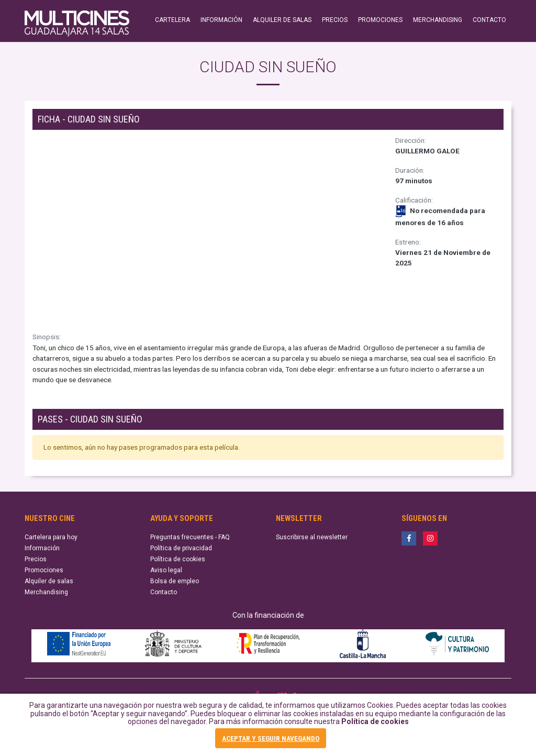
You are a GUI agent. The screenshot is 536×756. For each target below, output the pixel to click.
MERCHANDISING (438, 20)
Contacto (164, 592)
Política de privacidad (181, 548)
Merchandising (46, 592)
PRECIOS (335, 20)
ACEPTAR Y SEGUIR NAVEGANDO (271, 738)
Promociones (44, 570)
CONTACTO (489, 20)
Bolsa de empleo (175, 581)
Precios (36, 559)
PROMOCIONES (380, 20)
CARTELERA (172, 20)
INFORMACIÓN (221, 20)
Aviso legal (166, 570)
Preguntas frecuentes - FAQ (190, 537)
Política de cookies (375, 721)
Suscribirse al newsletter (312, 537)
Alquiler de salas (49, 581)
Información (42, 548)
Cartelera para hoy (51, 537)
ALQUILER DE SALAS (282, 20)
